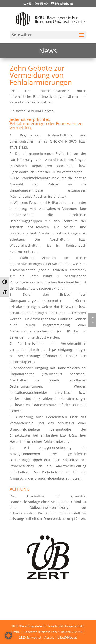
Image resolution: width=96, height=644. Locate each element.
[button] (8, 636)
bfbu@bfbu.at (67, 637)
